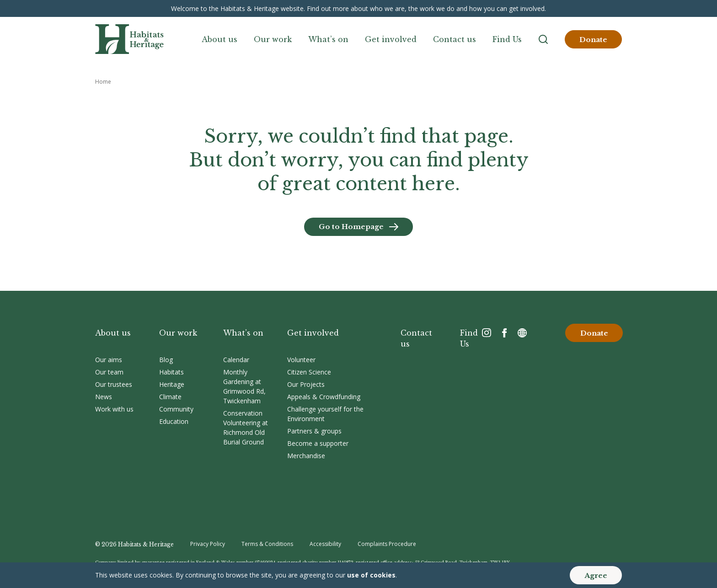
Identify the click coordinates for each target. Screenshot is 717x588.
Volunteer (301, 360)
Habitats (171, 372)
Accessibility (325, 544)
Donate (593, 40)
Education (174, 421)
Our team (109, 372)
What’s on (328, 39)
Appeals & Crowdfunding (324, 397)
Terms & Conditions (267, 544)
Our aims (109, 360)
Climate (170, 397)
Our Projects (306, 384)
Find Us (507, 39)
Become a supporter (318, 443)
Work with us (114, 409)
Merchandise (306, 456)
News (104, 397)
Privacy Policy (208, 544)
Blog (166, 360)
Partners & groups (314, 431)
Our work (273, 39)
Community (176, 409)
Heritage (172, 384)
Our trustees (114, 384)
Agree (596, 575)
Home (103, 82)
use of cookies (371, 575)
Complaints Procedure (387, 544)
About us (219, 39)
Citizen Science (309, 372)
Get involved (391, 39)
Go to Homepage (351, 227)
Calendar (236, 360)
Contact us (455, 39)
